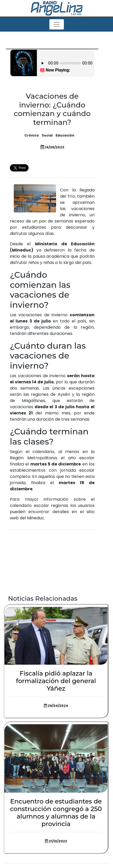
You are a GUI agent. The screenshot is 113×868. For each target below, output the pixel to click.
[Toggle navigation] (57, 24)
